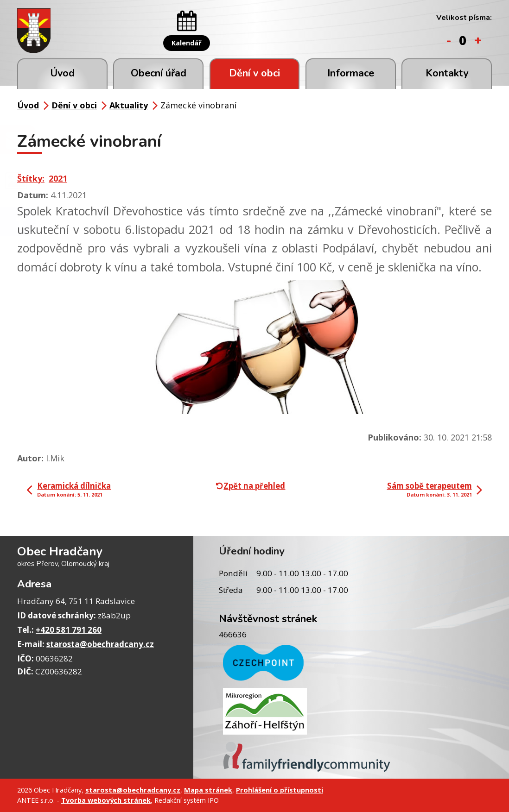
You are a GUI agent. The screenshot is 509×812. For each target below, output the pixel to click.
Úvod (62, 73)
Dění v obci (254, 73)
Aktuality (129, 105)
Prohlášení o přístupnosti (280, 790)
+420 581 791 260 (69, 630)
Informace (351, 73)
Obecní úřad (159, 73)
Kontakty (447, 73)
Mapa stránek (208, 790)
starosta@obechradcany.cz (100, 644)
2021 (58, 178)
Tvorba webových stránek (106, 800)
